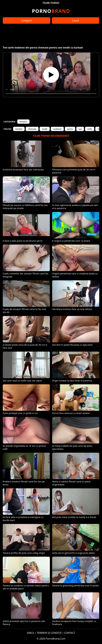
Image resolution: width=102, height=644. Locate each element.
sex (80, 129)
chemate (32, 129)
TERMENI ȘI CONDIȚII (49, 633)
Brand (51, 11)
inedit (45, 129)
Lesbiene (57, 129)
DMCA (31, 633)
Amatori (23, 122)
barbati (19, 129)
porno (70, 129)
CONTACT (70, 633)
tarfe (90, 129)
